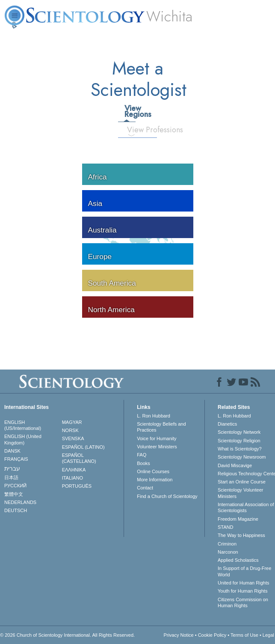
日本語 (11, 477)
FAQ (142, 455)
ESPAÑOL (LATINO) (83, 447)
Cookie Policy (212, 635)
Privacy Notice (178, 635)
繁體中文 (14, 494)
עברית (12, 468)
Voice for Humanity (157, 438)
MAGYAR (72, 422)
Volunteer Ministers (157, 447)
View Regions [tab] (130, 111)
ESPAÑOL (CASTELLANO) (79, 458)
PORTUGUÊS (77, 486)
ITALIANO (72, 478)
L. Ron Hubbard (154, 416)
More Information (155, 480)
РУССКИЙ (15, 486)
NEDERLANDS (20, 502)
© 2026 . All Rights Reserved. (67, 635)
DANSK (12, 451)
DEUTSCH (16, 510)
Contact (145, 488)
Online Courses (153, 471)
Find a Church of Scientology (167, 496)
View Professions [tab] (135, 130)
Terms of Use (244, 635)
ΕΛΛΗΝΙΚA (74, 470)
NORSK (70, 430)
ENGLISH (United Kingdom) (23, 439)
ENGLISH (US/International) (23, 425)
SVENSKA (73, 438)
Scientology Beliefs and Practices (161, 427)
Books (143, 463)
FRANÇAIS (16, 459)
